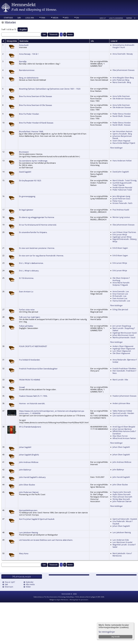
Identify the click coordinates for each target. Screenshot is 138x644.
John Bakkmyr (25, 470)
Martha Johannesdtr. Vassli (124, 338)
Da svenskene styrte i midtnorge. (33, 161)
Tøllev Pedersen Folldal (122, 411)
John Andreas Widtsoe (29, 462)
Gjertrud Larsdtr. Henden (123, 413)
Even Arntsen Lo (26, 291)
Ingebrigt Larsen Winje (122, 237)
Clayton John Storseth (122, 492)
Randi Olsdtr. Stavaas (122, 116)
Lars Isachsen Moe (120, 416)
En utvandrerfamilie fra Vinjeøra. (33, 232)
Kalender (30, 582)
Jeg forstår (115, 637)
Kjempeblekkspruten (28, 510)
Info (66, 18)
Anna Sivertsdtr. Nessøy (123, 54)
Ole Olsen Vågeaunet (121, 353)
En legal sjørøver (26, 210)
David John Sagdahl (121, 172)
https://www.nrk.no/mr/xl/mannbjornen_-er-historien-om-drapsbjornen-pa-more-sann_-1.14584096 (52, 412)
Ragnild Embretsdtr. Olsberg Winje (125, 240)
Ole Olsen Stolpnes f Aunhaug (121, 279)
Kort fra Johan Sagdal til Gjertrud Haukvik (37, 519)
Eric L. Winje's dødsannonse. (31, 263)
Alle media (30, 584)
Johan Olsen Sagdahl (121, 447)
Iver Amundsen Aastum (122, 131)
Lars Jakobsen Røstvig (28, 532)
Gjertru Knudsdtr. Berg (122, 134)
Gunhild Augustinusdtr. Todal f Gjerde (122, 184)
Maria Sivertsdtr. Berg (122, 82)
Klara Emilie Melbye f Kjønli (124, 143)
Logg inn (30, 18)
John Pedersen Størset (29, 492)
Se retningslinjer (107, 632)
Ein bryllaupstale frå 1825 (30, 180)
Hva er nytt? (10, 582)
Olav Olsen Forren (120, 436)
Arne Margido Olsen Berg (123, 78)
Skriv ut (103, 18)
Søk (19, 18)
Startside (8, 18)
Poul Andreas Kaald (121, 210)
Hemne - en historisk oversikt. (32, 403)
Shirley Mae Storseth (121, 499)
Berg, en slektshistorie (29, 78)
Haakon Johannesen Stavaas (124, 396)
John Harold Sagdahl (121, 477)
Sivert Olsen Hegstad (121, 141)
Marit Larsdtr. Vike (120, 380)
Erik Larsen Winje (120, 235)
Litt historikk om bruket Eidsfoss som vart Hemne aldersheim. (46, 540)
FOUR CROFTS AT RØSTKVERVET (33, 346)
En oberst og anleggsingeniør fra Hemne (37, 217)
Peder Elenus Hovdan (122, 114)
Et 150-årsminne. (26, 278)
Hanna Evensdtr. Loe (121, 301)
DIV (78, 18)
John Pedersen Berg (121, 80)
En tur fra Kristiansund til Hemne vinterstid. (38, 225)
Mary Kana (24, 553)
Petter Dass (117, 201)
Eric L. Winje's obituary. (29, 271)
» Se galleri (23, 29)
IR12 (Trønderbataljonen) (30, 427)
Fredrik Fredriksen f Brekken (124, 369)
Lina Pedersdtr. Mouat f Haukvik (122, 523)
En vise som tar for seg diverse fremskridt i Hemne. (41, 256)
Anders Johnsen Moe (121, 403)
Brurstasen (24, 152)
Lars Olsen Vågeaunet (122, 351)
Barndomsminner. (27, 70)
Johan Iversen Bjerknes (122, 429)
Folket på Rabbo (26, 326)
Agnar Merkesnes (63, 600)
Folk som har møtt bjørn (30, 317)
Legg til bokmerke (116, 18)
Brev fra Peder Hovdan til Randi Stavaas (36, 123)
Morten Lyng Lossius (121, 217)
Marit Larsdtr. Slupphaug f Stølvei (124, 329)
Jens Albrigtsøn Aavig (121, 196)
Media (55, 18)
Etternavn (9, 587)
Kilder (28, 587)
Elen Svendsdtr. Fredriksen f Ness (124, 372)
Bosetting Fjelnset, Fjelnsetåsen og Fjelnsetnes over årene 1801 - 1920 (50, 89)
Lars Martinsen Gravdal (122, 542)
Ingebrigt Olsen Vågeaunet (124, 349)
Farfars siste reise (27, 310)
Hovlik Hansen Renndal (122, 188)
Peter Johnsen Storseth (122, 497)
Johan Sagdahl (25, 447)
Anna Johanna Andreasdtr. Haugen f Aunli (124, 46)
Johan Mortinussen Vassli (123, 335)
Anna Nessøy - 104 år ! (29, 54)
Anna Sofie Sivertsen (121, 96)
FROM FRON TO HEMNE (30, 380)
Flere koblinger (116, 148)
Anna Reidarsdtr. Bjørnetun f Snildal (125, 361)
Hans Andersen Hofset (122, 161)
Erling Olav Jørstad (120, 310)
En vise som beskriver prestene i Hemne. (37, 248)
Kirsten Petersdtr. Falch (122, 203)
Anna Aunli (24, 45)
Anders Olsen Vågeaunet (123, 346)
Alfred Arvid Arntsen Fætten (124, 438)
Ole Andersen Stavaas (122, 99)
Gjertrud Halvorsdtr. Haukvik (125, 519)
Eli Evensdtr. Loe (119, 296)
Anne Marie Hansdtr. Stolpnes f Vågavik (121, 284)
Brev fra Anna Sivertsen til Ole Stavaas (36, 96)
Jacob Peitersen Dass (121, 199)
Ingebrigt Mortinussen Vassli (125, 333)
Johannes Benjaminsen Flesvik (122, 137)
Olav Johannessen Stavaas (124, 70)
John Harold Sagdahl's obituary (32, 477)
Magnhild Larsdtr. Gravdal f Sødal (124, 546)
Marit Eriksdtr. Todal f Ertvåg (125, 180)
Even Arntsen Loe (120, 298)
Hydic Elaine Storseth (122, 494)
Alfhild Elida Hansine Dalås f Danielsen (124, 432)
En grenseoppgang (27, 196)
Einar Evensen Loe (120, 294)
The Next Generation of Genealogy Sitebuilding (59, 597)
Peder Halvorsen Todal (122, 190)
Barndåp (23, 61)
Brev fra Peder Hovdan (29, 114)
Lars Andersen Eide (121, 540)
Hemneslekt (24, 5)
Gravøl (22, 387)
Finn (43, 18)
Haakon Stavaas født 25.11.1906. (33, 396)
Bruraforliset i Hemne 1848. (31, 131)
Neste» (70, 35)
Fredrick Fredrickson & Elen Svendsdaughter (38, 369)
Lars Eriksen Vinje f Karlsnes (124, 232)
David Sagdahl (25, 172)
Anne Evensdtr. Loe (121, 291)
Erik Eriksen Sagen (120, 248)
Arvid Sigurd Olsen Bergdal (124, 427)
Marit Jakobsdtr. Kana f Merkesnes (122, 555)
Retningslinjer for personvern (79, 600)
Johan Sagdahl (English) (29, 455)
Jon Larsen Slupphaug (122, 326)
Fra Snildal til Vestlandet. (30, 360)
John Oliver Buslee (27, 485)
